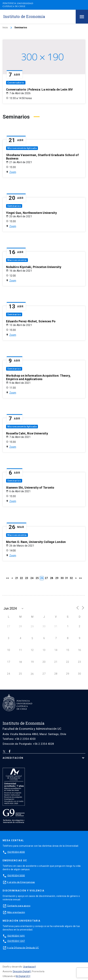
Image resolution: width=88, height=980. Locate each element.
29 (57, 578)
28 (52, 578)
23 (27, 578)
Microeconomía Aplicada (22, 148)
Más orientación (16, 912)
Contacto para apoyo (19, 906)
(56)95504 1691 (16, 936)
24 (32, 578)
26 (32, 674)
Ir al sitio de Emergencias (21, 882)
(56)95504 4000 (16, 852)
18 (20, 662)
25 (37, 578)
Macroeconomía (17, 260)
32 (71, 578)
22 (21, 578)
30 (62, 578)
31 (67, 578)
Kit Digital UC (22, 976)
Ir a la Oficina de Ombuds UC (23, 948)
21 (17, 578)
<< (8, 578)
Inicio (5, 27)
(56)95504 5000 (16, 875)
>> (80, 578)
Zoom (13, 172)
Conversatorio (16, 83)
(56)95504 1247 (16, 941)
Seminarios (14, 206)
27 (46, 578)
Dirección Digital (21, 971)
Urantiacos (29, 967)
